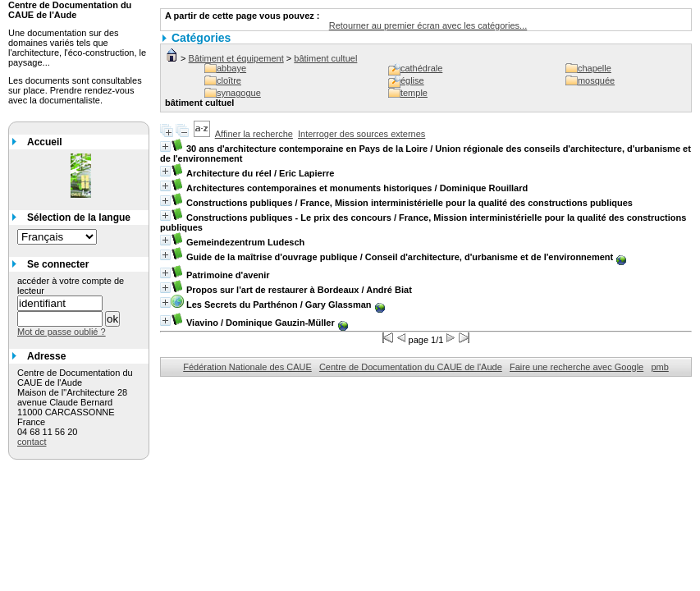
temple (414, 93)
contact (32, 442)
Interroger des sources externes (361, 134)
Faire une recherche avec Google (576, 367)
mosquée (596, 80)
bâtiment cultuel (325, 58)
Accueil (45, 142)
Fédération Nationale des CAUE (247, 367)
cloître (229, 80)
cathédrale (421, 68)
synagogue (239, 93)
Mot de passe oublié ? (62, 332)
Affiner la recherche (254, 134)
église (412, 80)
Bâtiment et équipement (236, 58)
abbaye (231, 68)
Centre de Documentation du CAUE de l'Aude (411, 367)
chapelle (595, 68)
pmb (659, 367)
